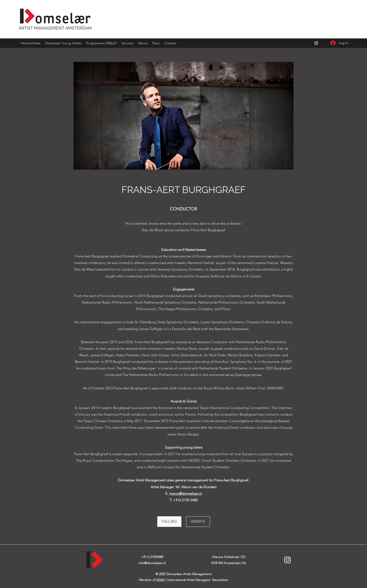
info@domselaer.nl (152, 563)
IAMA (160, 580)
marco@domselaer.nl (185, 493)
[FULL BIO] (169, 522)
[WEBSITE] (198, 522)
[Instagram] (316, 43)
